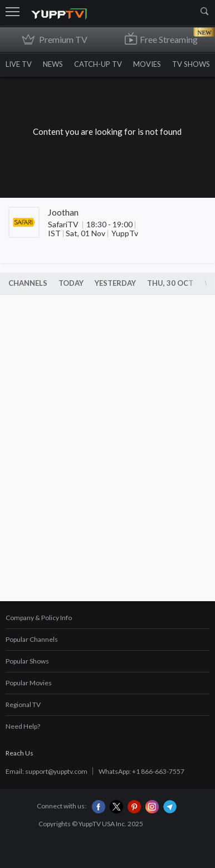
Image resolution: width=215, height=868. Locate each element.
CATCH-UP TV (98, 64)
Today (71, 283)
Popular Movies (29, 683)
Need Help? (23, 726)
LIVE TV (19, 64)
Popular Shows (27, 661)
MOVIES (147, 64)
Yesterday (115, 283)
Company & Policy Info (39, 618)
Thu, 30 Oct (170, 283)
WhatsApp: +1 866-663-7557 (141, 771)
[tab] (107, 618)
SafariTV (64, 224)
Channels (28, 283)
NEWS (53, 64)
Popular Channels (32, 639)
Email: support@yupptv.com (47, 771)
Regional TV (23, 704)
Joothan (63, 212)
